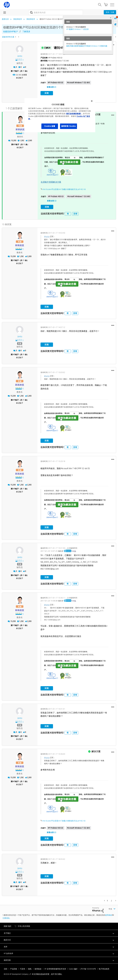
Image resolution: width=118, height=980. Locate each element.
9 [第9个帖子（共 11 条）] (13, 144)
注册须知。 (7, 918)
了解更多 (26, 32)
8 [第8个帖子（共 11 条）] (13, 736)
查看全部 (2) (51, 87)
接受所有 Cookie (68, 126)
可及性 (23, 968)
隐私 (30, 968)
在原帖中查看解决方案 (51, 182)
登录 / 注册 (110, 12)
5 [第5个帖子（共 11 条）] (13, 488)
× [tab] (111, 18)
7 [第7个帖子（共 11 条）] (13, 625)
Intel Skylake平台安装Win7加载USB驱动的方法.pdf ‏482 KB (64, 189)
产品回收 (14, 968)
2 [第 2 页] (111, 900)
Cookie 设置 (50, 126)
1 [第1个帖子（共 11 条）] (13, 71)
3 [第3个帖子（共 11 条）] (13, 354)
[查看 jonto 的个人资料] (20, 56)
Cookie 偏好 (73, 968)
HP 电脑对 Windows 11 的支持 (77, 29)
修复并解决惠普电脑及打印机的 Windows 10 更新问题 (87, 46)
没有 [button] (75, 213)
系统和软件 (18, 19)
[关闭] (92, 101)
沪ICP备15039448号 (88, 968)
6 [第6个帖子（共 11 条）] (13, 575)
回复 (47, 93)
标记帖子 (20, 78)
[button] (113, 115)
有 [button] (68, 213)
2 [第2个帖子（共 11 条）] (13, 260)
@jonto (47, 236)
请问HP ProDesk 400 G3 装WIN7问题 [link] (53, 19)
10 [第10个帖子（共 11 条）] (13, 886)
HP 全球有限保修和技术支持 (55, 968)
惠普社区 (5, 19)
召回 (5, 968)
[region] (60, 115)
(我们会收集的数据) (73, 114)
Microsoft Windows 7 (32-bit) (78, 83)
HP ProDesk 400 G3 (56, 83)
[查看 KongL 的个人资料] (74, 551)
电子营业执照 (104, 968)
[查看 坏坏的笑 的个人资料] (20, 129)
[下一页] (115, 37)
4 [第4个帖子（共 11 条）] (13, 399)
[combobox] (56, 12)
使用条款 (109, 915)
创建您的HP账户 (10, 32)
